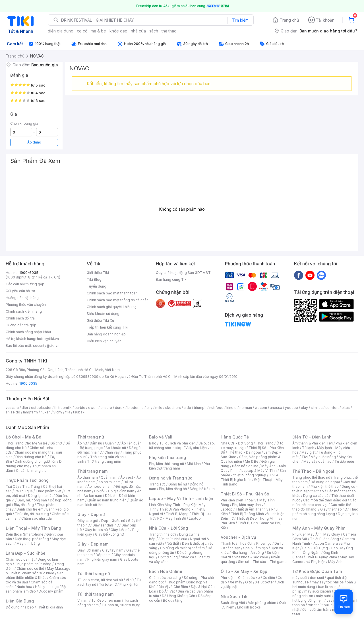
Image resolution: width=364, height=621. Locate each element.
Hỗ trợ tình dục (47, 587)
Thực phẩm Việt (48, 491)
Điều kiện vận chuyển (104, 341)
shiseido (13, 412)
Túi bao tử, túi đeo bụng (121, 605)
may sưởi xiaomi (318, 591)
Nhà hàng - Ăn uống (248, 553)
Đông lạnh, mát (40, 496)
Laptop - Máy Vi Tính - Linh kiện (181, 498)
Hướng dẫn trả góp (21, 325)
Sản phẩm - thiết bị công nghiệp (253, 473)
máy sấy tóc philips (328, 582)
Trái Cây (13, 486)
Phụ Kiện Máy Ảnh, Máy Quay (316, 534)
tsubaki (79, 412)
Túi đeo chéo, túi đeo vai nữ (100, 580)
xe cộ (82, 31)
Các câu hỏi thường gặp (25, 284)
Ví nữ (130, 580)
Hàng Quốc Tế (235, 437)
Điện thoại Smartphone (25, 534)
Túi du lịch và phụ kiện (177, 443)
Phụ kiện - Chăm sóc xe (240, 578)
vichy (58, 412)
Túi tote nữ (108, 584)
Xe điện (269, 578)
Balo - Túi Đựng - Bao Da (323, 548)
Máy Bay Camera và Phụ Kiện (323, 559)
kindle (231, 408)
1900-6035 (29, 273)
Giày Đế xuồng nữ (109, 534)
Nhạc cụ (187, 557)
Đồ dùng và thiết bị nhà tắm (182, 548)
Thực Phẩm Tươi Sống (27, 480)
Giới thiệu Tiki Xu (100, 320)
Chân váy (112, 452)
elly (149, 408)
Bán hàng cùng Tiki (172, 279)
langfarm (30, 412)
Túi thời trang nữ (94, 574)
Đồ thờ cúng (168, 557)
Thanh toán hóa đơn (237, 543)
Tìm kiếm (240, 20)
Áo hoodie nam (100, 486)
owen (93, 408)
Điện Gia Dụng (20, 601)
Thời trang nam (92, 471)
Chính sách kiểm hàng (24, 311)
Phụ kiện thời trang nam (179, 466)
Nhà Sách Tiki (235, 596)
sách (154, 31)
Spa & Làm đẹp (256, 548)
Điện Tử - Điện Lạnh (312, 437)
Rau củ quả (24, 491)
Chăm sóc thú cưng (165, 578)
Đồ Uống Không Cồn (178, 596)
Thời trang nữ (91, 437)
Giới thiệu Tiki (98, 273)
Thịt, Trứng (31, 486)
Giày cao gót (88, 521)
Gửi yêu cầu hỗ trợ (20, 291)
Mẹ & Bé (252, 461)
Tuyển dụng (97, 286)
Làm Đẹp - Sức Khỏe (26, 553)
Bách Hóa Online (166, 571)
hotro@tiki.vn (48, 339)
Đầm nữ (96, 443)
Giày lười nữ (120, 530)
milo (159, 408)
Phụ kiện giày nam (102, 559)
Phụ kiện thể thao (325, 486)
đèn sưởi (317, 578)
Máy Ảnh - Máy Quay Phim (319, 528)
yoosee (291, 408)
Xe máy (236, 582)
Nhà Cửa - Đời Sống (168, 528)
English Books (249, 607)
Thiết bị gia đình (50, 607)
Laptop (195, 518)
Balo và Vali (161, 437)
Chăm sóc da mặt (20, 559)
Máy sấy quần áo (318, 461)
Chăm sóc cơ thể (30, 568)
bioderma (136, 408)
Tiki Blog (94, 279)
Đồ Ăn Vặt (167, 591)
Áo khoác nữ (116, 448)
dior (25, 408)
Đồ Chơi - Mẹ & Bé (23, 437)
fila (68, 412)
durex (120, 408)
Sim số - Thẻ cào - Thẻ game (262, 562)
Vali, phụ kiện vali (199, 448)
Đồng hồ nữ (178, 484)
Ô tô (249, 582)
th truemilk (63, 408)
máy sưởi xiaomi (329, 596)
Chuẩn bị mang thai (32, 471)
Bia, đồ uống (24, 505)
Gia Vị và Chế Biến (173, 587)
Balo (153, 443)
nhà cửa (138, 31)
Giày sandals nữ (106, 525)
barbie (80, 408)
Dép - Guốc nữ (113, 521)
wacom (261, 408)
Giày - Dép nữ (91, 514)
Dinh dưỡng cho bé (31, 457)
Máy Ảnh (335, 562)
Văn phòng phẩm (262, 603)
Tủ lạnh (308, 448)
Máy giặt (309, 452)
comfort (332, 408)
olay (304, 408)
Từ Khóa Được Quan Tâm (317, 571)
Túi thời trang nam (95, 594)
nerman (246, 408)
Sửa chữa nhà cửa (173, 539)
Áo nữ (82, 443)
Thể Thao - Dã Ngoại (313, 471)
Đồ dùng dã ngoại (325, 482)
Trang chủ (289, 20)
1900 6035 (28, 383)
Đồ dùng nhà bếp (20, 607)
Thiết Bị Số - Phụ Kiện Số (245, 494)
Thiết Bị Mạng (177, 514)
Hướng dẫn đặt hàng (22, 298)
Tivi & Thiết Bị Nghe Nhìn (250, 477)
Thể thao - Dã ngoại (244, 452)
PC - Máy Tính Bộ (172, 518)
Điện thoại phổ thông (32, 539)
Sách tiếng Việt (233, 603)
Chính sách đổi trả (20, 318)
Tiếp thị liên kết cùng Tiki (107, 327)
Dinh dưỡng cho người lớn (36, 461)
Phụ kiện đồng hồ (173, 489)
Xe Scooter (264, 582)
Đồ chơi (56, 443)
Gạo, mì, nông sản (32, 500)
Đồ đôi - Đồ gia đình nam (114, 491)
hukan (46, 412)
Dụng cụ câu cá (316, 496)
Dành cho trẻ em (30, 509)
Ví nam (83, 600)
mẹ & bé (98, 31)
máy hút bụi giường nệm (322, 598)
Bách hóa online (245, 466)
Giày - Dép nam (93, 544)
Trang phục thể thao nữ (311, 477)
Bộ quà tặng (173, 600)
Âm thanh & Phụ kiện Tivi (313, 443)
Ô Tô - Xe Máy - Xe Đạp (244, 571)
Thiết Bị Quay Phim (321, 557)
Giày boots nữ (96, 530)
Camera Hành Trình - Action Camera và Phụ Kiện (324, 543)
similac (317, 408)
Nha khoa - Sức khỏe (251, 557)
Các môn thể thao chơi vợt (324, 502)
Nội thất (173, 543)
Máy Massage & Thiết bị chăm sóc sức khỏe (38, 571)
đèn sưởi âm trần (316, 609)
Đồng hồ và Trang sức (171, 478)
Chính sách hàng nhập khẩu (28, 332)
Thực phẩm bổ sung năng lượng (325, 512)
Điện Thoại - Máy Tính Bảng (33, 528)
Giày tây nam (113, 550)
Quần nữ (112, 443)
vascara (12, 408)
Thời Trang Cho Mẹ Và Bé (27, 443)
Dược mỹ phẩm (51, 591)
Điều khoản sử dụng (103, 314)
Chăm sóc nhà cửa (37, 518)
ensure (106, 408)
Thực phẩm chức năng (33, 564)
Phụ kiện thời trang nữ (167, 464)
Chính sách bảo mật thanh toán (112, 293)
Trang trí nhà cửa (163, 534)
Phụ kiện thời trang (167, 457)
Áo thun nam (88, 477)
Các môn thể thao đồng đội (325, 500)
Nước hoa (24, 587)
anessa (276, 408)
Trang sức (157, 484)
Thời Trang (265, 443)
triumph (200, 408)
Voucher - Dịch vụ (238, 537)
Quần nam (109, 477)
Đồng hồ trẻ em (202, 489)
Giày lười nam (88, 550)
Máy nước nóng (323, 457)
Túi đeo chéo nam (106, 600)
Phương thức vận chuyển (26, 305)
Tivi (305, 457)
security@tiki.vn (46, 346)
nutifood (216, 408)
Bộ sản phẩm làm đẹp (36, 589)
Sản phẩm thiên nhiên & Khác (35, 575)
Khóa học (264, 543)
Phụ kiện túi (129, 584)
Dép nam (103, 555)
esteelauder (41, 408)
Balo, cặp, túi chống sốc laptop (182, 445)
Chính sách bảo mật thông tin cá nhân (118, 300)
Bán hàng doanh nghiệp (106, 334)
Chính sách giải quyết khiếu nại (112, 307)
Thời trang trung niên (104, 461)
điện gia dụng (61, 31)
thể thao (169, 31)
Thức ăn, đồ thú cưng (32, 514)
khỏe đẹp (118, 31)
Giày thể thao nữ (333, 509)
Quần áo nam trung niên (107, 500)
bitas (346, 408)
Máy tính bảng (28, 543)
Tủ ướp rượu (344, 461)
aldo (187, 408)
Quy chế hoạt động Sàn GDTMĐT (183, 273)
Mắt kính (194, 464)
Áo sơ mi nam (109, 482)
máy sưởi (300, 578)
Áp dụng (34, 142)
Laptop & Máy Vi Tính (259, 471)
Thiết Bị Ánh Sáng (324, 539)
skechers (173, 408)
